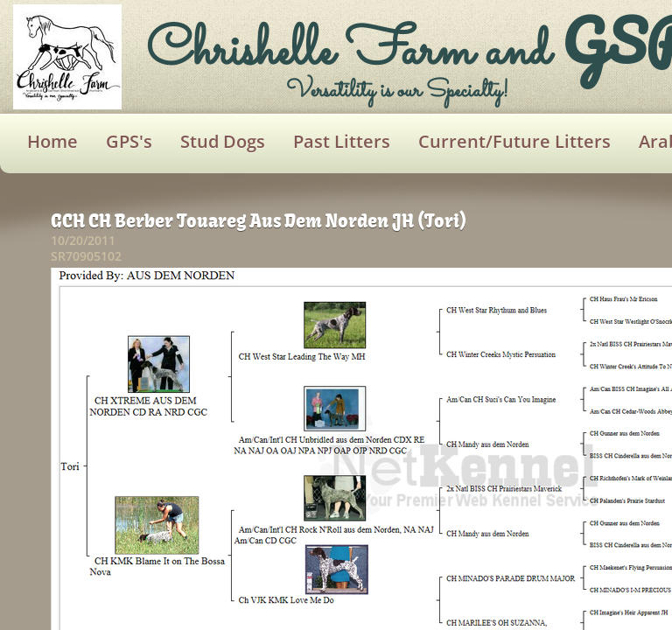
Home (52, 141)
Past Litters (342, 141)
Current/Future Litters (514, 141)
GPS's (129, 141)
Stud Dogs (223, 141)
